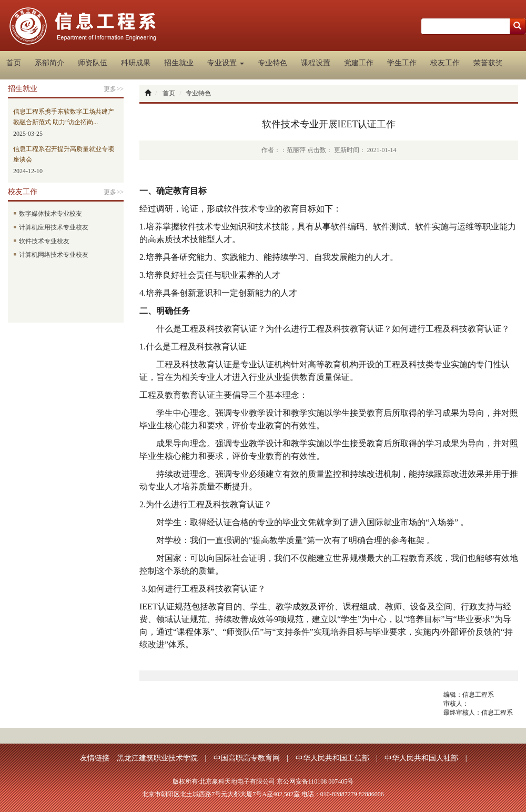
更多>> (114, 89)
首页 (14, 63)
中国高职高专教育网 (247, 758)
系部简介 (49, 63)
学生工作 (402, 63)
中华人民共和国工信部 (332, 758)
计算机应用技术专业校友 (51, 227)
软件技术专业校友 (41, 241)
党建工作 (359, 63)
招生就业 (179, 63)
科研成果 (136, 63)
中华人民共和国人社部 (421, 758)
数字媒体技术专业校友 (48, 214)
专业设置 (226, 63)
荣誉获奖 (488, 63)
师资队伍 (93, 63)
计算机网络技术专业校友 (51, 255)
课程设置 (316, 63)
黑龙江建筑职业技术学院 (157, 758)
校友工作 (445, 63)
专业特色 (272, 63)
